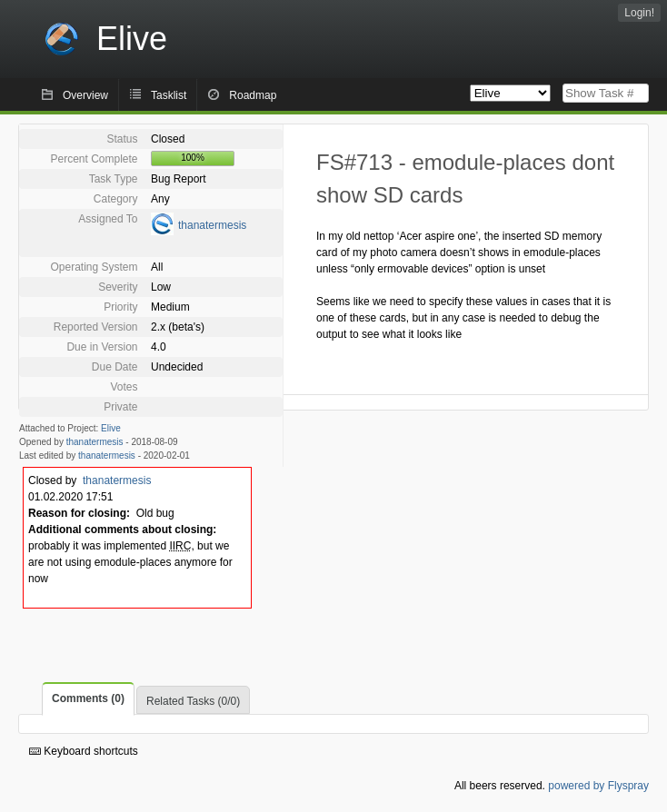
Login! (639, 13)
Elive (111, 428)
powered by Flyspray (598, 786)
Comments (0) (88, 698)
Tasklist (169, 95)
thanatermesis (212, 225)
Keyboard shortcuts (84, 751)
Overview (85, 95)
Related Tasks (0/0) (193, 701)
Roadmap (253, 95)
